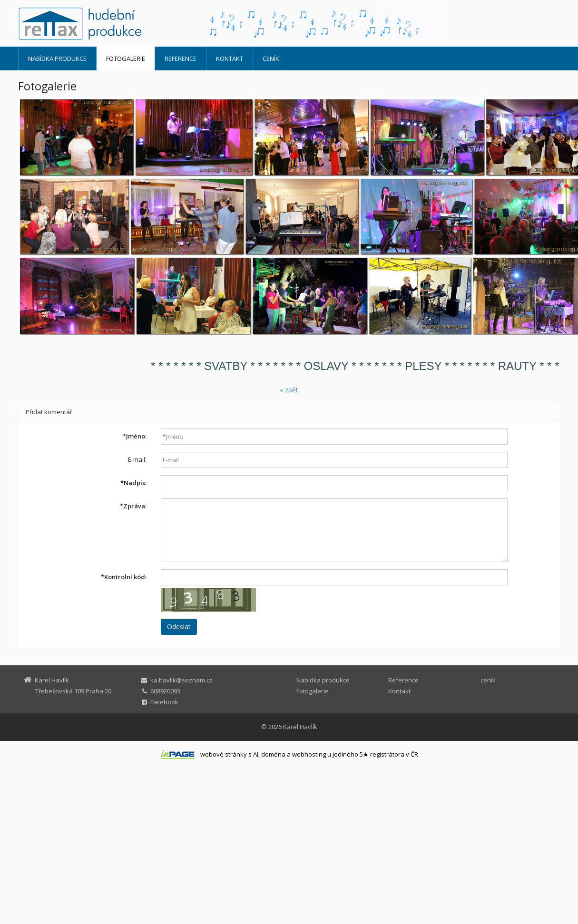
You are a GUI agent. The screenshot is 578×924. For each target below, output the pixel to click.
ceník (271, 58)
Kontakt (230, 58)
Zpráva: (133, 506)
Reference (181, 58)
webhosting (309, 754)
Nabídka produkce (57, 58)
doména (273, 754)
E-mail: (137, 459)
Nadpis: (133, 483)
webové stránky (224, 754)
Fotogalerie (126, 58)
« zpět (289, 390)
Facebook (164, 702)
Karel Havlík (300, 727)
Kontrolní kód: (124, 577)
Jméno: (135, 436)
